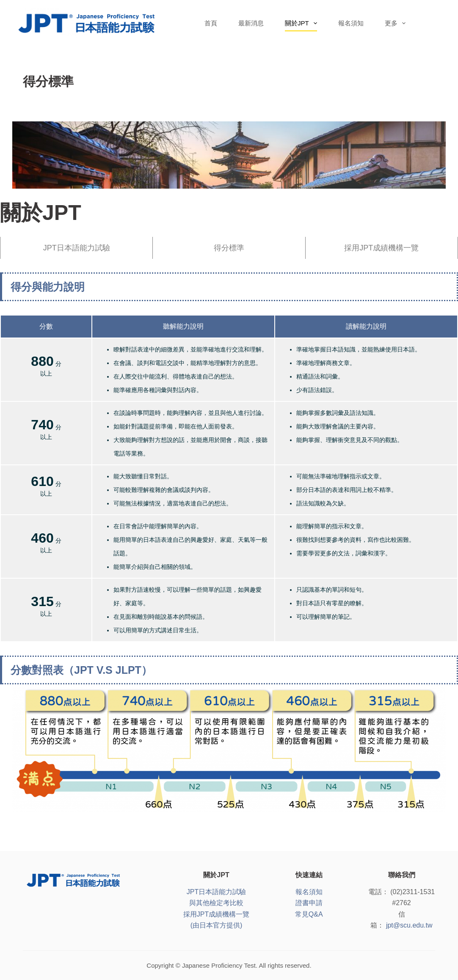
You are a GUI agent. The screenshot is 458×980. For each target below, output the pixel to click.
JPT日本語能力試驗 (77, 248)
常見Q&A (309, 914)
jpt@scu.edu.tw (409, 925)
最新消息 (251, 23)
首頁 (211, 23)
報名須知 (351, 23)
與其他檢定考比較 (216, 903)
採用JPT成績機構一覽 (381, 248)
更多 (397, 23)
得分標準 (229, 248)
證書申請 (309, 903)
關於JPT (303, 23)
